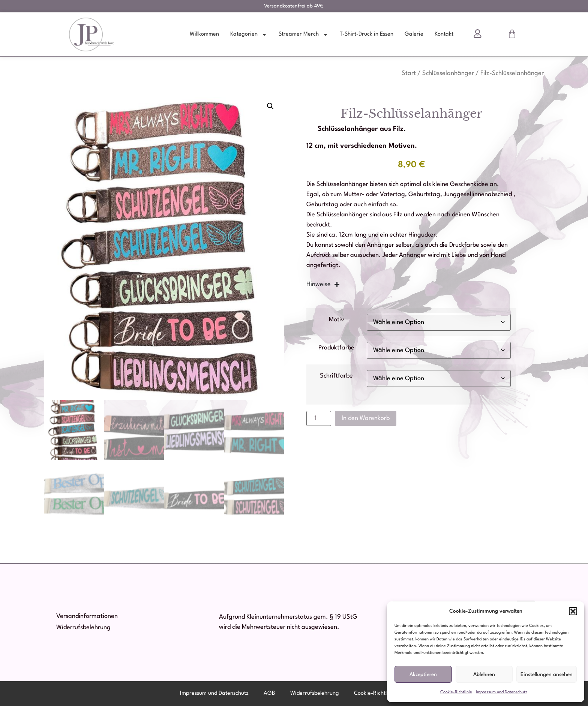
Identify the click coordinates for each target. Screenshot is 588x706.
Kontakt (444, 34)
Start (409, 73)
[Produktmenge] (319, 418)
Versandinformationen (87, 616)
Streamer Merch (304, 34)
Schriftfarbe (336, 376)
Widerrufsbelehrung (83, 627)
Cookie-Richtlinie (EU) (381, 693)
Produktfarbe (336, 348)
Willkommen (204, 34)
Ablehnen (484, 675)
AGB (269, 693)
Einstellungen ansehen (547, 675)
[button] (573, 611)
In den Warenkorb (366, 418)
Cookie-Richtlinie (456, 692)
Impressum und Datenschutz (502, 692)
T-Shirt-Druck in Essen (367, 34)
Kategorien (249, 34)
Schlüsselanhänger (448, 73)
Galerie (414, 34)
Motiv (337, 320)
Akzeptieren (423, 675)
